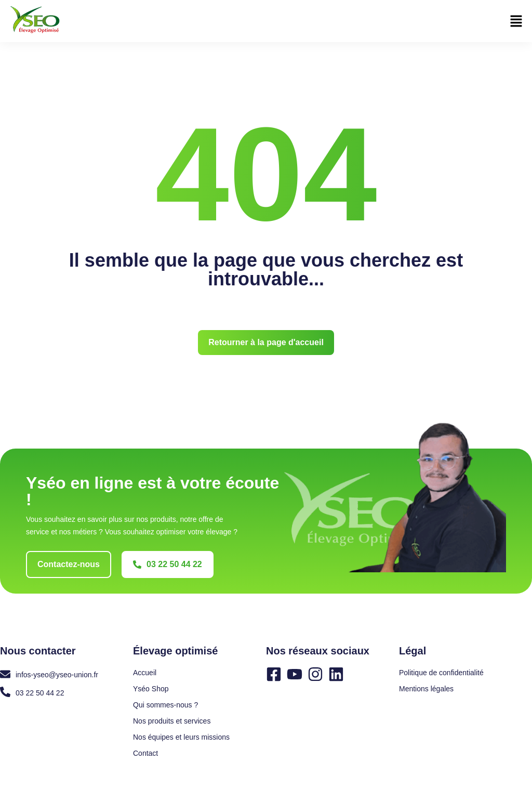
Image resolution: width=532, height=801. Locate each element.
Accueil (145, 673)
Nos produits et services (172, 721)
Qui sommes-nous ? (165, 705)
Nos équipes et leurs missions (181, 737)
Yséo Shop (151, 689)
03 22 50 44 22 (40, 693)
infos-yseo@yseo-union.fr (57, 675)
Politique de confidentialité (441, 673)
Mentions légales (426, 689)
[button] (516, 22)
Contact (145, 753)
